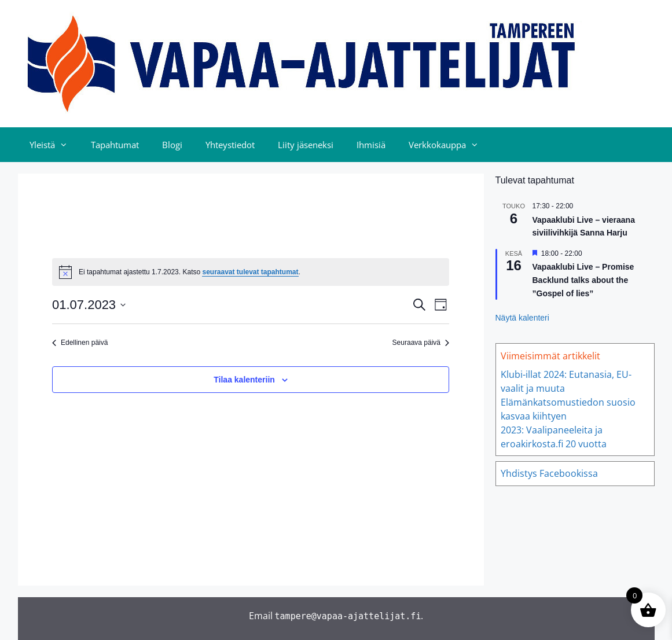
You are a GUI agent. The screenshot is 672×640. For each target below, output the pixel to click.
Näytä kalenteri (522, 318)
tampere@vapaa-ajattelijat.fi (348, 616)
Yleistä (54, 145)
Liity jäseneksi (306, 145)
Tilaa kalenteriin (244, 380)
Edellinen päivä (80, 343)
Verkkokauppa (449, 145)
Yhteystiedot (230, 145)
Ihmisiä (371, 145)
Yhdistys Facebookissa (549, 473)
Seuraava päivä (421, 343)
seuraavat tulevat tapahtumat (250, 272)
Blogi (172, 145)
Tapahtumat (115, 145)
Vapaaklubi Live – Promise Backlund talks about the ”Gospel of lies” (583, 280)
